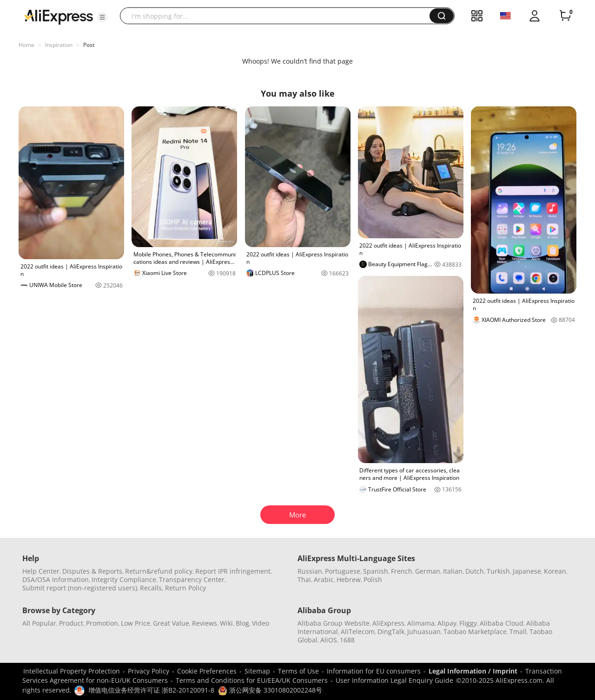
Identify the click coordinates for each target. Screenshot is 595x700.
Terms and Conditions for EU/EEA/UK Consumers (252, 680)
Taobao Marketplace (475, 631)
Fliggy (468, 623)
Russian (310, 571)
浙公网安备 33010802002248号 (270, 690)
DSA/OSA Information (56, 579)
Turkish (498, 571)
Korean (555, 571)
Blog (242, 623)
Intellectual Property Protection (72, 671)
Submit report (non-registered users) (80, 588)
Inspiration (59, 45)
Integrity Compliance (124, 579)
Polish (373, 579)
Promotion (102, 623)
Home (26, 45)
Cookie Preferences (207, 671)
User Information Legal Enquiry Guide (394, 680)
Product (71, 623)
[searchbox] (278, 16)
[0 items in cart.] (565, 16)
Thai (304, 579)
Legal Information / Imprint (473, 671)
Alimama (421, 623)
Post (89, 45)
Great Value (171, 623)
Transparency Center (192, 579)
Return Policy (185, 588)
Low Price (136, 623)
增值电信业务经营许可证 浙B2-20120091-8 (151, 690)
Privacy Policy (149, 671)
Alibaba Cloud (502, 623)
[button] (102, 17)
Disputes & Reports (92, 571)
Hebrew (349, 579)
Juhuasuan (424, 631)
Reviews (205, 623)
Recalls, (152, 588)
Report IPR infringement (233, 571)
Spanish (376, 571)
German (428, 571)
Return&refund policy (159, 571)
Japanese (527, 571)
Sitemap (257, 671)
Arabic (324, 579)
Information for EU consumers (374, 671)
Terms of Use (298, 671)
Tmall (518, 631)
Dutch (475, 571)
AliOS (329, 640)
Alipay (447, 623)
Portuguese (343, 571)
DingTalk (391, 631)
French (402, 571)
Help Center (41, 571)
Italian (453, 571)
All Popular (39, 623)
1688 (347, 640)
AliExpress (388, 623)
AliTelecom (358, 631)
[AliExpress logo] (59, 16)
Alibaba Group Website (334, 623)
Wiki (226, 623)
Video (261, 623)
